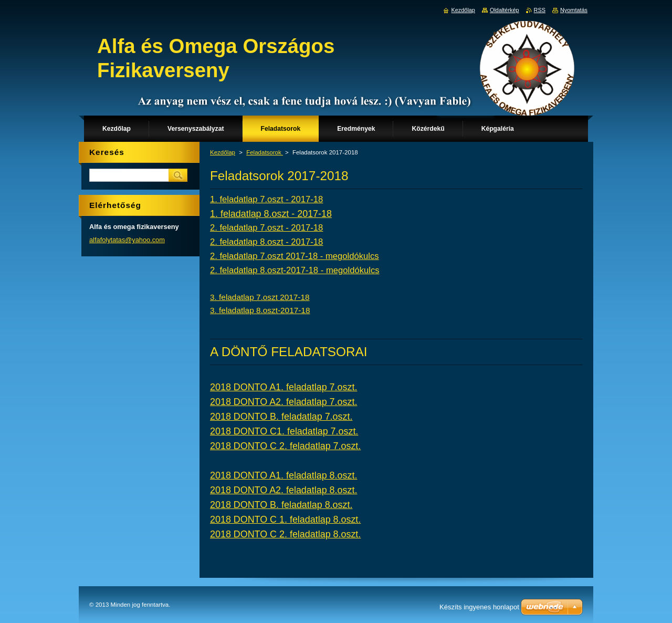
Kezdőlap (223, 152)
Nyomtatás (574, 10)
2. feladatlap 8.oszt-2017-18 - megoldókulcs (295, 270)
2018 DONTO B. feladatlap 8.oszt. (281, 505)
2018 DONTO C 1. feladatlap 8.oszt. (285, 520)
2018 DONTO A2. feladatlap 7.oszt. (283, 402)
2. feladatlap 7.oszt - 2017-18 (266, 228)
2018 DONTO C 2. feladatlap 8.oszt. (285, 534)
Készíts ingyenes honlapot (479, 607)
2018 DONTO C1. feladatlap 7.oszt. (284, 431)
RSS (540, 10)
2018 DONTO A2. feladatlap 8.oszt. (283, 490)
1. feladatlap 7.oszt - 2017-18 (266, 199)
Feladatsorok (265, 152)
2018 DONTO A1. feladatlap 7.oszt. (283, 387)
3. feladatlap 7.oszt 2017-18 (260, 297)
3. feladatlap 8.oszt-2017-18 (260, 310)
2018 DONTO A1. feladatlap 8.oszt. (283, 475)
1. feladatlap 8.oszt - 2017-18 (271, 214)
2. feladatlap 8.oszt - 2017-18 (266, 242)
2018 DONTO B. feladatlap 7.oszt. (281, 417)
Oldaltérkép (505, 10)
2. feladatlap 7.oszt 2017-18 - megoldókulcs (295, 256)
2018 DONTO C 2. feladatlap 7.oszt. (285, 446)
